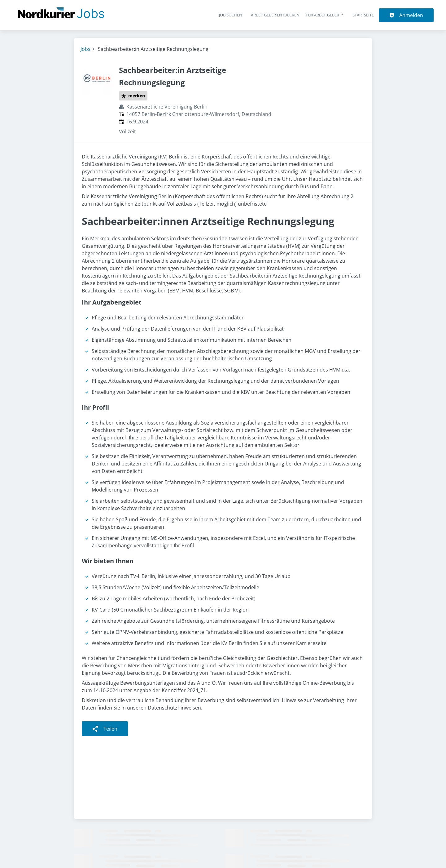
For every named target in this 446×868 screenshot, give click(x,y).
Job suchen (231, 15)
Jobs (85, 49)
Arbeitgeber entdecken (275, 15)
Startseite (363, 15)
